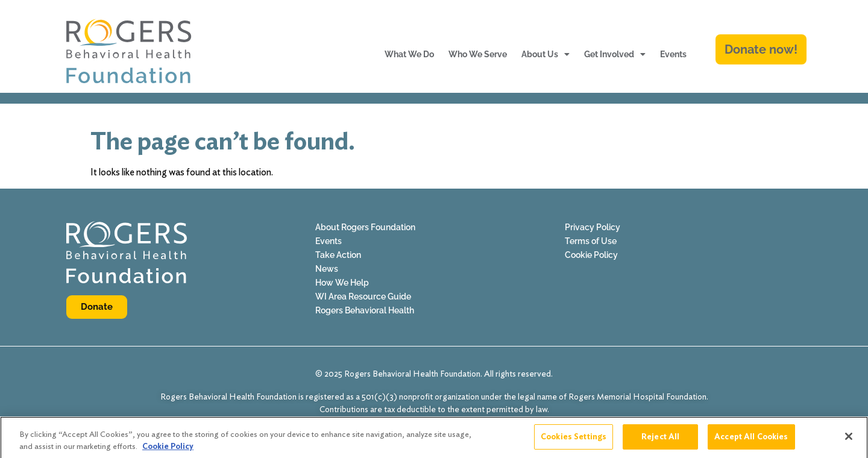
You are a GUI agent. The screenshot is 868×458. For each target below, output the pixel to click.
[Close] (849, 441)
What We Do (409, 54)
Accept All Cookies (751, 441)
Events (673, 54)
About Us (546, 54)
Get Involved (615, 54)
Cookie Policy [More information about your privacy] (168, 450)
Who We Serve (478, 54)
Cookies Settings (574, 441)
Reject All (660, 441)
